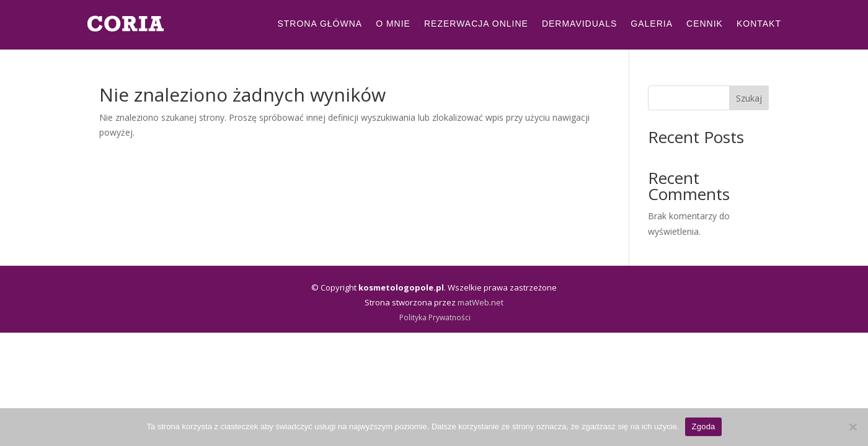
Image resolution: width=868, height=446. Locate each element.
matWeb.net (480, 302)
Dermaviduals (579, 24)
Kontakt (759, 24)
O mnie (393, 24)
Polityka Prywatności (435, 317)
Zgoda (703, 426)
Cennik (705, 24)
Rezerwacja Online (476, 24)
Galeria (652, 24)
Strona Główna (320, 24)
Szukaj (749, 98)
